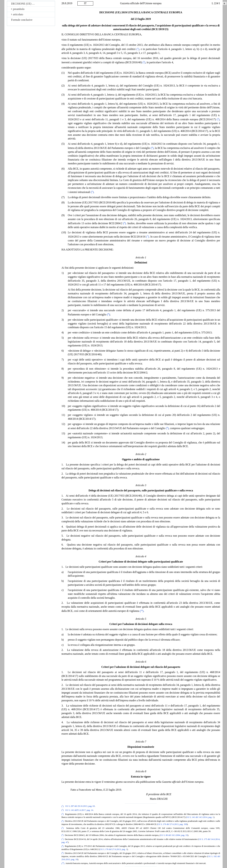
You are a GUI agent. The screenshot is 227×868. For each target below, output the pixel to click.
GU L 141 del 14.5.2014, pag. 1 (200, 817)
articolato (17, 14)
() (138, 49)
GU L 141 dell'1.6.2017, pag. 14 (79, 810)
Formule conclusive (22, 20)
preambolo (18, 9)
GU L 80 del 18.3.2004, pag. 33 (174, 835)
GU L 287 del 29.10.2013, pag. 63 (80, 806)
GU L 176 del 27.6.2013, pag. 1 (113, 849)
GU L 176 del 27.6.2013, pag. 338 (172, 824)
